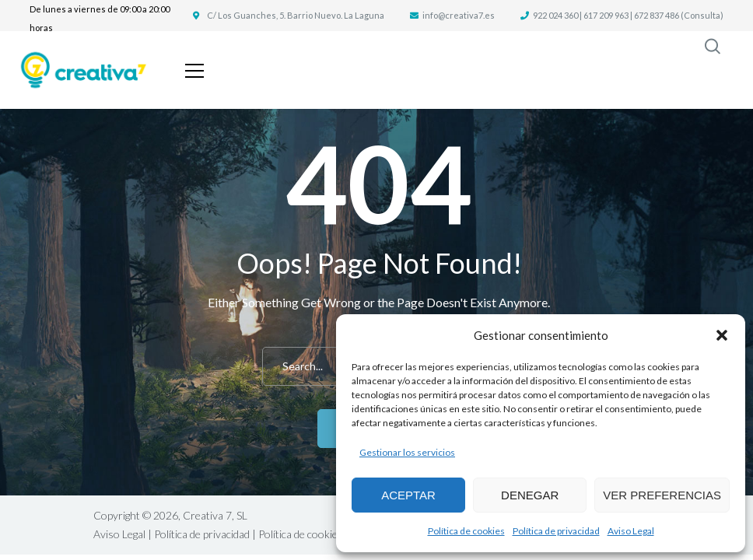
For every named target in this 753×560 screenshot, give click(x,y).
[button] (722, 335)
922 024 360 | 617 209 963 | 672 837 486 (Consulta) (628, 15)
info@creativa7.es (459, 15)
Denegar (530, 495)
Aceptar (408, 495)
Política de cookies (466, 531)
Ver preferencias (662, 495)
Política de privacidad (556, 531)
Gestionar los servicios (407, 452)
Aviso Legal (631, 531)
